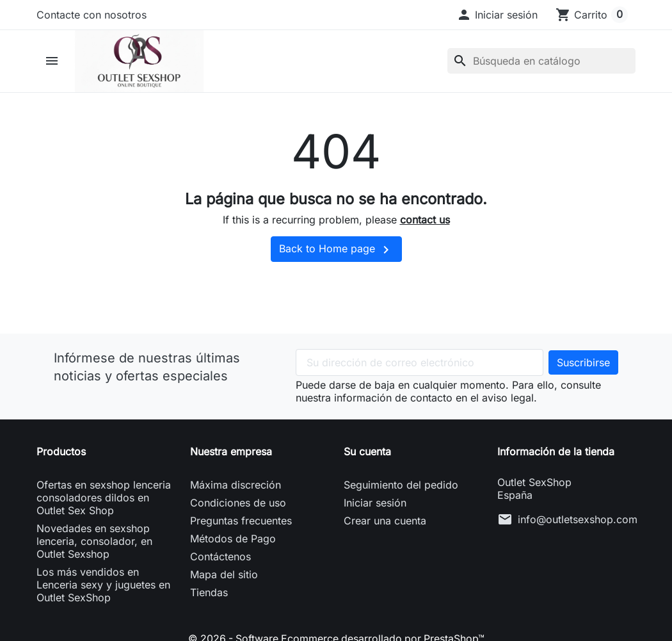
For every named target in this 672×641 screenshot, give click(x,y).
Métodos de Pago (233, 540)
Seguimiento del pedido (401, 486)
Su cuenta (367, 453)
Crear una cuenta (385, 522)
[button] (497, 15)
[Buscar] (541, 62)
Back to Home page (336, 251)
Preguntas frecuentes (241, 522)
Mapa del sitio (224, 576)
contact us (425, 222)
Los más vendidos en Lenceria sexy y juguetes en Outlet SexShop (103, 586)
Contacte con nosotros (92, 15)
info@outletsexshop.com (578, 521)
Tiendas (209, 594)
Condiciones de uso (238, 504)
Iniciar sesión (375, 504)
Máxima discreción (236, 486)
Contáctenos (220, 558)
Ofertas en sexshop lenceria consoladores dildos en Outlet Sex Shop (104, 499)
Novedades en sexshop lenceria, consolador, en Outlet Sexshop (94, 542)
